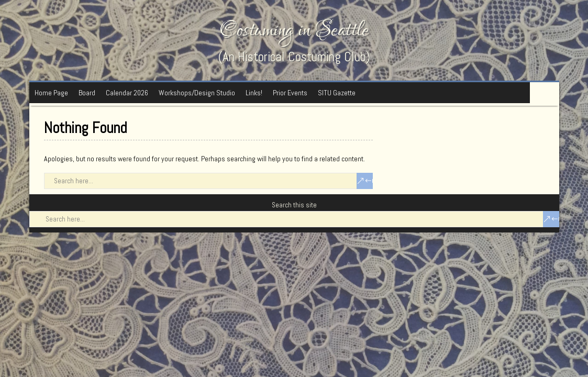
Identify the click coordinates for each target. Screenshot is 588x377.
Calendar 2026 (127, 93)
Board (87, 93)
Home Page (51, 93)
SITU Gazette (337, 93)
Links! (254, 93)
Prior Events (290, 93)
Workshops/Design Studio (197, 93)
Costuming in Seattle (294, 30)
